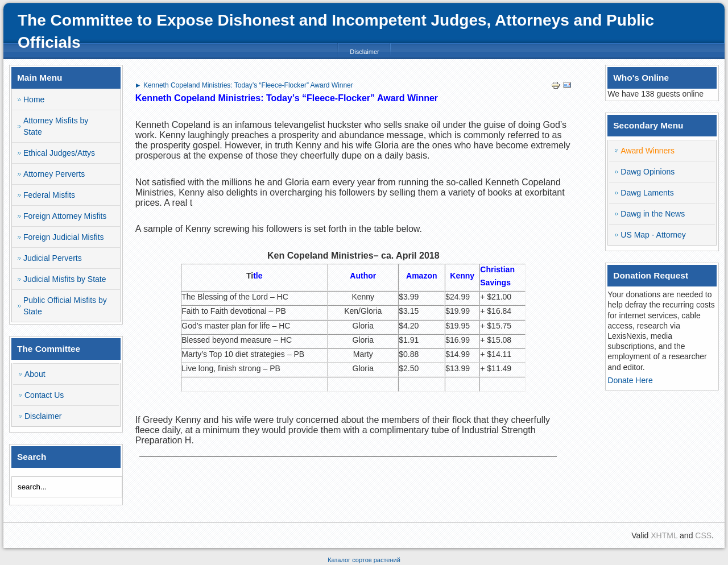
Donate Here (630, 380)
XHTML (664, 535)
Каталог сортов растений (364, 560)
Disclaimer (364, 52)
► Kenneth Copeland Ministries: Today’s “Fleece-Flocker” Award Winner (244, 85)
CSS (703, 535)
